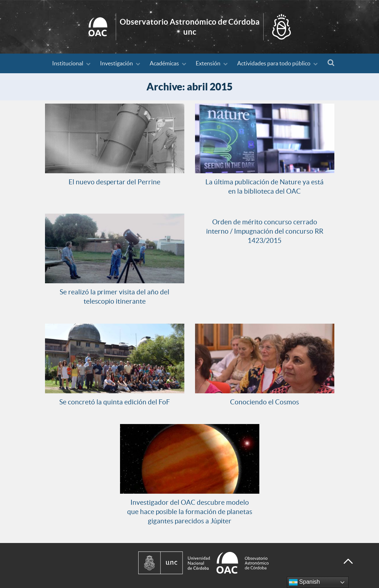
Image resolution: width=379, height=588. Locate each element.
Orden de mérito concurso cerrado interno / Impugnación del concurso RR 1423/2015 (265, 231)
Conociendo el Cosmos (265, 402)
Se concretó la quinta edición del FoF (115, 402)
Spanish (304, 582)
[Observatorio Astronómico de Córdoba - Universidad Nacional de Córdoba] (234, 563)
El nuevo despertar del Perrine (114, 182)
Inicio (189, 27)
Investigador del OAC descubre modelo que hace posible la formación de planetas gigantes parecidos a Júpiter (190, 512)
